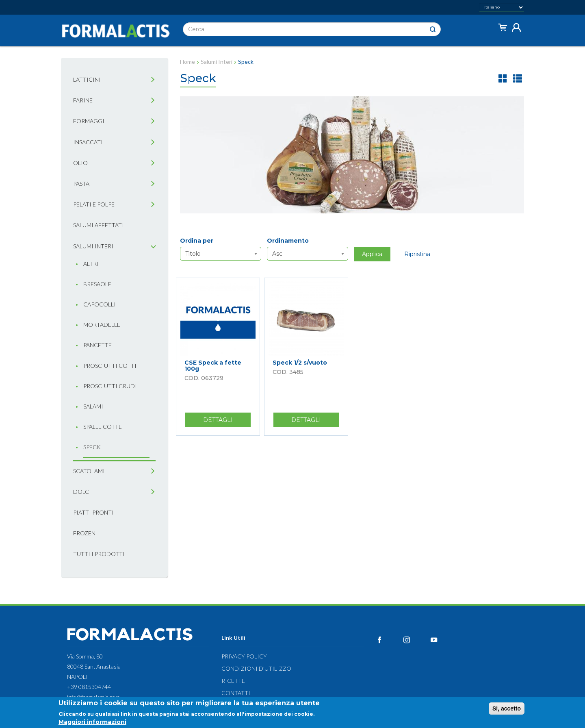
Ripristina (417, 254)
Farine (83, 100)
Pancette (97, 345)
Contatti (236, 693)
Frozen (84, 533)
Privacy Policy (244, 656)
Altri (91, 264)
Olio (80, 163)
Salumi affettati (99, 225)
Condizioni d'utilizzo (256, 668)
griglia (503, 78)
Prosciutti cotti (110, 366)
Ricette (233, 681)
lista (518, 78)
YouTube (443, 640)
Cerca (433, 29)
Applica (372, 254)
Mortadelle (102, 325)
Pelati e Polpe (94, 204)
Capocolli (100, 304)
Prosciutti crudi (110, 386)
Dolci (82, 492)
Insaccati (88, 142)
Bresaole (97, 284)
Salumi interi (93, 246)
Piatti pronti (93, 512)
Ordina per (197, 241)
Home (187, 62)
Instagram (416, 640)
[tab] (153, 80)
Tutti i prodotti (99, 554)
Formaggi (89, 121)
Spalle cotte (103, 427)
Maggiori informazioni (92, 722)
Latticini (87, 79)
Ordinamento (288, 241)
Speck (92, 447)
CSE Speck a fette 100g (213, 366)
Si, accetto (507, 708)
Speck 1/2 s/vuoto (300, 363)
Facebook (389, 640)
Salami (93, 406)
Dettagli (227, 422)
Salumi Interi (217, 62)
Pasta (81, 184)
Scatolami (89, 471)
